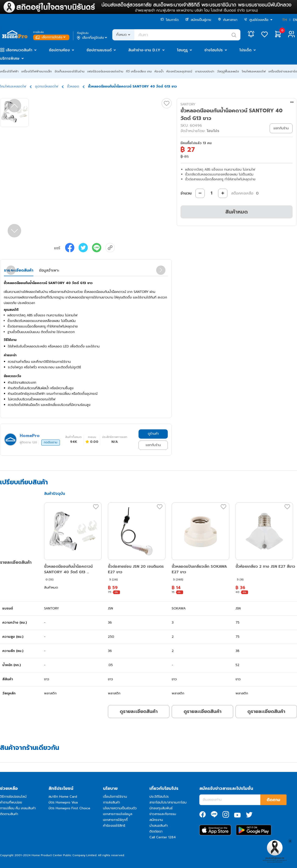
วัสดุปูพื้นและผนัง (228, 71)
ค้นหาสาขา (228, 20)
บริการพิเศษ (10, 58)
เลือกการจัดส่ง (51, 37)
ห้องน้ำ (159, 71)
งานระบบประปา (205, 71)
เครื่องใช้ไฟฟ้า (9, 71)
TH (284, 20)
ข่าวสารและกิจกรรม (163, 814)
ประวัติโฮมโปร (159, 797)
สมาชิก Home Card (63, 797)
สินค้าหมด (237, 212)
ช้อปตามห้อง (59, 50)
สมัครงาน (156, 820)
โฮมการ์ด (170, 20)
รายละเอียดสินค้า (19, 270)
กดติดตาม (51, 442)
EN (295, 20)
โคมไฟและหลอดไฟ (254, 71)
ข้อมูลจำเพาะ (49, 270)
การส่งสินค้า (111, 802)
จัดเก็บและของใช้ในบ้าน (69, 71)
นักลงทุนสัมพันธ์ (161, 808)
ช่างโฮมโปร (214, 50)
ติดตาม (273, 800)
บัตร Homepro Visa (63, 802)
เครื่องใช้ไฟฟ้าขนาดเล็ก (37, 71)
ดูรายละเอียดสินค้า (139, 711)
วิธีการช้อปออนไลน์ (13, 797)
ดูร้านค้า (153, 434)
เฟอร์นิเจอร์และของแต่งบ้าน (105, 71)
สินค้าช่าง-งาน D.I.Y (144, 50)
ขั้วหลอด (73, 86)
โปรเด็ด (245, 50)
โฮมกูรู (182, 50)
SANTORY (188, 104)
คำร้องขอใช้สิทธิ (114, 826)
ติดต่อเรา (156, 831)
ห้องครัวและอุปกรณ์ (179, 71)
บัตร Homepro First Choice (69, 808)
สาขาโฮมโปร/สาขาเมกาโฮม (168, 802)
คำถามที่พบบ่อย (11, 802)
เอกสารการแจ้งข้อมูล (118, 814)
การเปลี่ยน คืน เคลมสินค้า (18, 808)
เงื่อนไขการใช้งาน (115, 797)
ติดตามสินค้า (9, 814)
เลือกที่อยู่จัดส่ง (92, 38)
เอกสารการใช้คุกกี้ (115, 820)
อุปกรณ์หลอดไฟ (47, 86)
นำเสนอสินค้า (159, 826)
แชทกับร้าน (153, 445)
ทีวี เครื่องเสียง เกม (139, 71)
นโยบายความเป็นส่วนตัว (120, 808)
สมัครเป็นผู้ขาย (198, 20)
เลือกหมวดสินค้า (19, 50)
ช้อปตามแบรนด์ (99, 50)
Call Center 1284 (163, 837)
